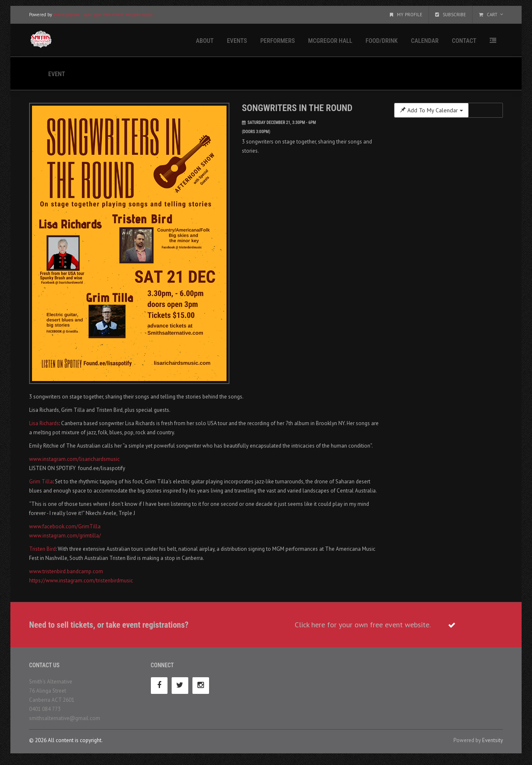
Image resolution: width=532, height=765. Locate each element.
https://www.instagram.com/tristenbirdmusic (81, 583)
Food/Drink (382, 44)
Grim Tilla (41, 484)
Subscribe (451, 17)
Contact (464, 44)
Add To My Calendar (431, 113)
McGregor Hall (330, 44)
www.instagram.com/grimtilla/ (65, 538)
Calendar (425, 44)
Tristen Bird (42, 552)
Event (57, 77)
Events (237, 44)
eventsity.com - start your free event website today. (103, 17)
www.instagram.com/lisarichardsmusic (74, 462)
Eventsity (493, 743)
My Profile (406, 17)
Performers (277, 44)
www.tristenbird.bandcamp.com (66, 574)
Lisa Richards (44, 426)
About (205, 44)
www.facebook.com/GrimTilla (65, 529)
